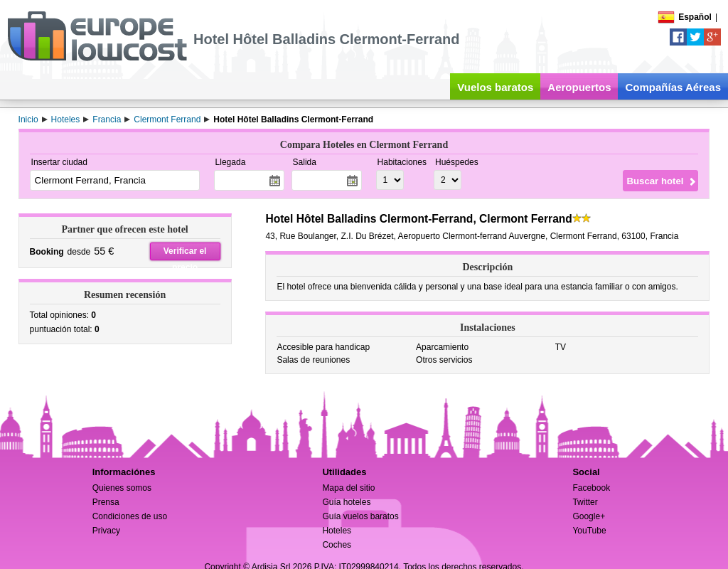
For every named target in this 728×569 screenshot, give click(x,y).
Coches (337, 545)
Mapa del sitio (348, 488)
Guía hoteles (346, 502)
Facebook (591, 488)
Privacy (106, 531)
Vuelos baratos (495, 87)
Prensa (106, 502)
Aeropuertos (579, 87)
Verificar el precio (185, 253)
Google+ (589, 516)
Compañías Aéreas (673, 87)
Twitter (585, 502)
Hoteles (337, 531)
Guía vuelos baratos (360, 516)
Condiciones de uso (130, 516)
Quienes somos (122, 488)
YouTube (589, 531)
